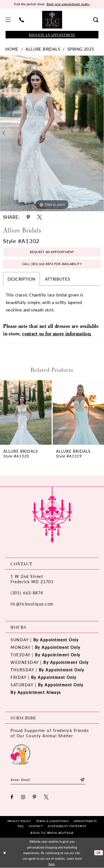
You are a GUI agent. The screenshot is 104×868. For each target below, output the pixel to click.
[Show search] (96, 20)
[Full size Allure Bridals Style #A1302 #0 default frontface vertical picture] (52, 133)
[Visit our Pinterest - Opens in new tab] (35, 797)
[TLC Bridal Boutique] (52, 20)
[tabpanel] (52, 133)
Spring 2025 (81, 49)
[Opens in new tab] (21, 754)
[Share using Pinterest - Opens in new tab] (28, 217)
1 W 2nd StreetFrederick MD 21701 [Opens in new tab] (32, 579)
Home (12, 49)
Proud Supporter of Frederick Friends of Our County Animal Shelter (50, 733)
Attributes (58, 279)
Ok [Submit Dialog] (99, 853)
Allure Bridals (43, 49)
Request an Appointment (52, 252)
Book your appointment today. (69, 4)
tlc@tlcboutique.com (32, 604)
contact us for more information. (57, 334)
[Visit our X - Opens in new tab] (46, 797)
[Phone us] (22, 20)
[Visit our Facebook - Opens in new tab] (12, 797)
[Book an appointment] (52, 35)
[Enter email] (48, 780)
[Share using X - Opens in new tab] (40, 217)
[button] (8, 20)
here (52, 864)
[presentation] (26, 413)
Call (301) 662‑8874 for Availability (52, 264)
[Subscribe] (83, 780)
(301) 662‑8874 (27, 593)
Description (21, 279)
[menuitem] (8, 20)
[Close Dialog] (5, 853)
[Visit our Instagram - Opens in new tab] (23, 797)
